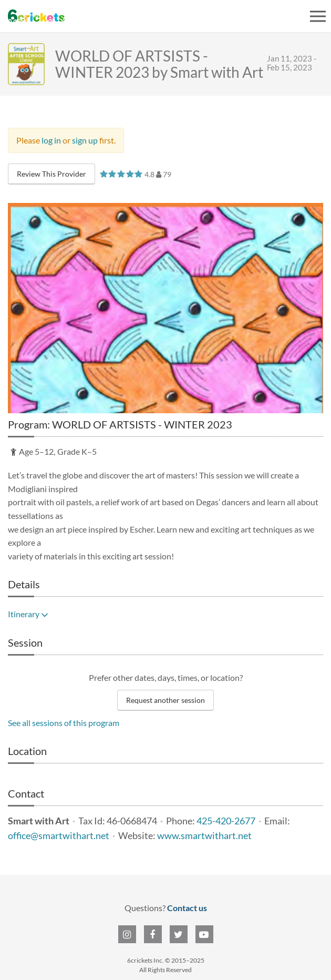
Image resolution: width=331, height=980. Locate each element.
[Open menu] (318, 16)
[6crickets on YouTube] (204, 934)
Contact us (187, 908)
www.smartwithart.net (204, 836)
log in (51, 140)
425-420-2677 (226, 821)
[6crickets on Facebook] (153, 934)
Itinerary (28, 614)
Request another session (165, 700)
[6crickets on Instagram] (127, 934)
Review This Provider (51, 174)
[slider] (121, 174)
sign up (85, 140)
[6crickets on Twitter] (179, 934)
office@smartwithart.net (59, 836)
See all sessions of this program (64, 723)
